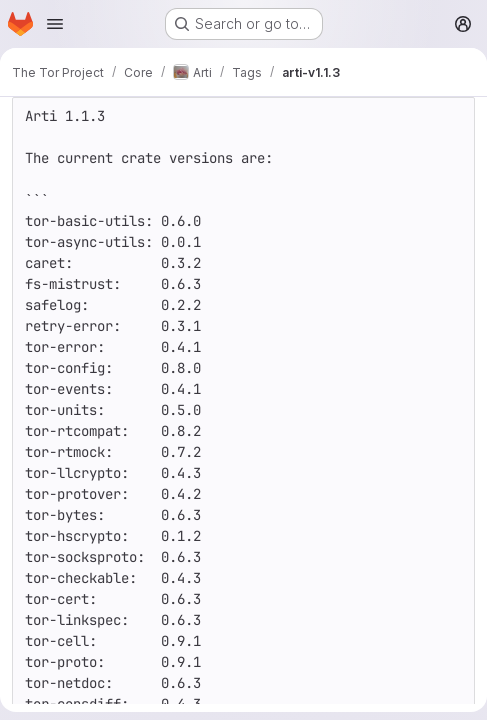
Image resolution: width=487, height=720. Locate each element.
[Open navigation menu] (55, 24)
